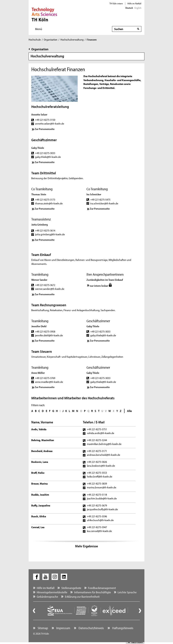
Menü (39, 29)
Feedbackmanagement (102, 588)
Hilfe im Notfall (134, 3)
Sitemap (42, 628)
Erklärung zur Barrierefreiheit (82, 596)
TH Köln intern (116, 3)
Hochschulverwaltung (72, 40)
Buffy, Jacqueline (41, 505)
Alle (129, 411)
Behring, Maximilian (43, 440)
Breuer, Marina (39, 484)
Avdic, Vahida (39, 429)
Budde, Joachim (40, 495)
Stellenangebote (71, 588)
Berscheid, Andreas (42, 451)
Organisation (51, 40)
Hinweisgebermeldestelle (52, 592)
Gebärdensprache (47, 596)
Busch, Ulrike (39, 516)
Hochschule (35, 40)
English (138, 8)
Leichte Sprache (127, 592)
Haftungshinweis (122, 628)
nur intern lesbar (99, 286)
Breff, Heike (38, 473)
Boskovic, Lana (40, 462)
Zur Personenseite (45, 129)
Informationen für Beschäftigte (93, 592)
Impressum (63, 628)
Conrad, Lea (38, 527)
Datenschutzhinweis (91, 628)
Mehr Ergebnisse (86, 546)
